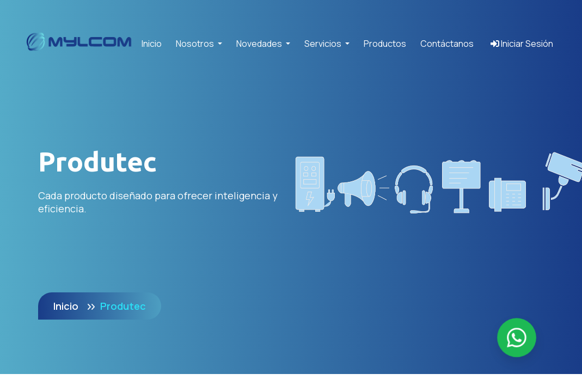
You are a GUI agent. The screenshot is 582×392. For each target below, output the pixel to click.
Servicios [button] (324, 44)
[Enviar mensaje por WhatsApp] (517, 338)
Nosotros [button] (196, 44)
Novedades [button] (260, 44)
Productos (385, 44)
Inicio (152, 44)
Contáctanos (447, 44)
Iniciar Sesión (522, 44)
